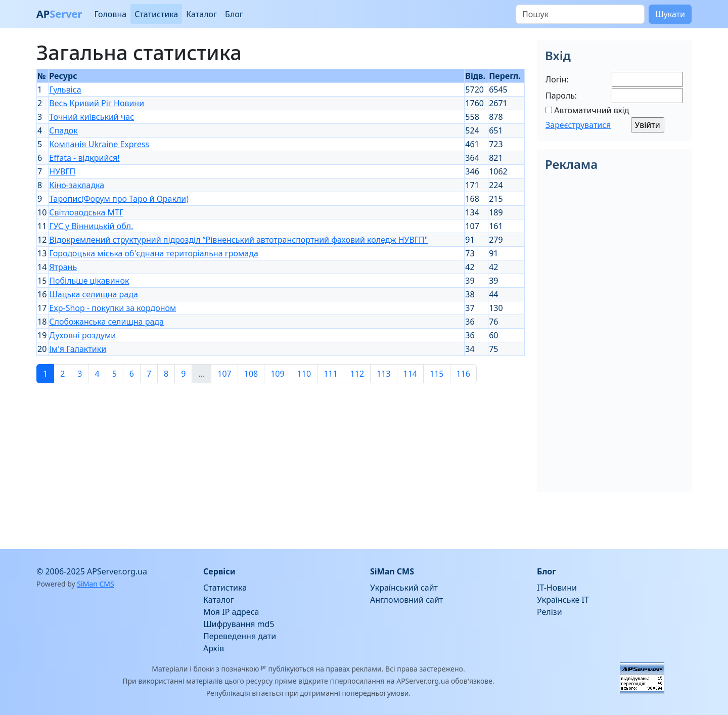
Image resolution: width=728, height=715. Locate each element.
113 (383, 374)
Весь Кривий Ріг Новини (97, 103)
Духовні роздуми (82, 335)
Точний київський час (92, 117)
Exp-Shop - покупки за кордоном (112, 308)
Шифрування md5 (239, 624)
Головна (110, 14)
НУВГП (62, 171)
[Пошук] (580, 14)
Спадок (63, 130)
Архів (214, 648)
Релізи (550, 612)
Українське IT (563, 600)
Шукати (670, 14)
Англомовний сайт (406, 600)
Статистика (156, 14)
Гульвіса (65, 90)
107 (224, 374)
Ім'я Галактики (78, 349)
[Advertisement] (281, 462)
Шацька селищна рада (94, 294)
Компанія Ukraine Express (99, 144)
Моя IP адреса (231, 612)
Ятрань (63, 267)
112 (357, 374)
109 (277, 374)
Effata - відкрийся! (84, 158)
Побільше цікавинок (89, 281)
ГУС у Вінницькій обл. (91, 226)
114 (410, 374)
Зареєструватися (578, 125)
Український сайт (404, 588)
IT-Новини (557, 588)
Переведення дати (240, 636)
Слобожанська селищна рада (106, 322)
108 (251, 374)
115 (437, 374)
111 (330, 374)
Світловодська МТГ (86, 212)
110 (304, 374)
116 (463, 374)
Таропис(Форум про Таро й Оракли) (119, 199)
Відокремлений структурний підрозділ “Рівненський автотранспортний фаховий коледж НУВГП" (238, 240)
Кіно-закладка (77, 185)
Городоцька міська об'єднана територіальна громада (153, 253)
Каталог (201, 14)
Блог (234, 14)
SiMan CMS (95, 584)
